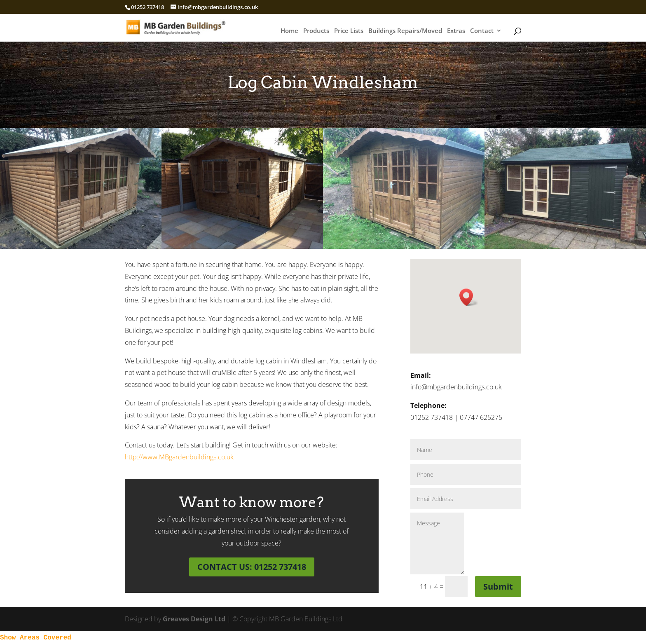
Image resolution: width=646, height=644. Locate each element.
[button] (469, 297)
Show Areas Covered (36, 638)
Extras (456, 31)
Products (316, 31)
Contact (482, 31)
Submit (498, 587)
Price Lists (349, 31)
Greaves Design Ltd (194, 619)
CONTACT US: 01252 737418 (252, 567)
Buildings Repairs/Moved (405, 31)
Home (289, 31)
